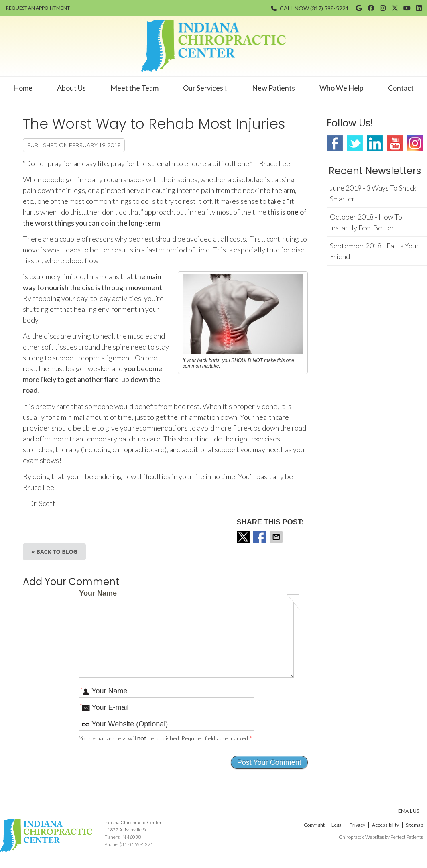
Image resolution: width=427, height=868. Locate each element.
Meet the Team (134, 88)
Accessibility (385, 825)
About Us (71, 88)
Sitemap (414, 825)
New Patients (273, 88)
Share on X (244, 537)
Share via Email (277, 537)
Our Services (203, 88)
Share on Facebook (260, 537)
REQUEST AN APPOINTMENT (38, 8)
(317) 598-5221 (329, 8)
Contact (401, 88)
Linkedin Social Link (375, 143)
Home (23, 88)
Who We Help (342, 88)
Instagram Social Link (415, 143)
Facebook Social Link (335, 143)
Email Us (409, 811)
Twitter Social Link (355, 143)
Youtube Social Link (395, 143)
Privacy (357, 825)
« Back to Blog (54, 552)
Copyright (314, 825)
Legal (337, 825)
